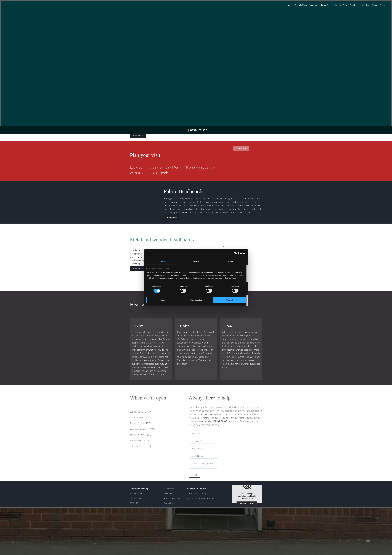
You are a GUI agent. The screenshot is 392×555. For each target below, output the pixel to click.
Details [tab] (196, 261)
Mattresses (313, 5)
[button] (138, 136)
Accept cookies (247, 503)
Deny (163, 300)
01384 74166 (220, 421)
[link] (247, 485)
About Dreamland (172, 498)
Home (288, 5)
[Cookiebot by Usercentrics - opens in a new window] (235, 254)
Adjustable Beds (339, 5)
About (374, 5)
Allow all (229, 300)
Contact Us (169, 502)
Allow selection (196, 300)
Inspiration (364, 5)
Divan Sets (325, 5)
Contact (383, 5)
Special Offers (300, 5)
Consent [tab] (161, 261)
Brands (352, 5)
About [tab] (231, 261)
